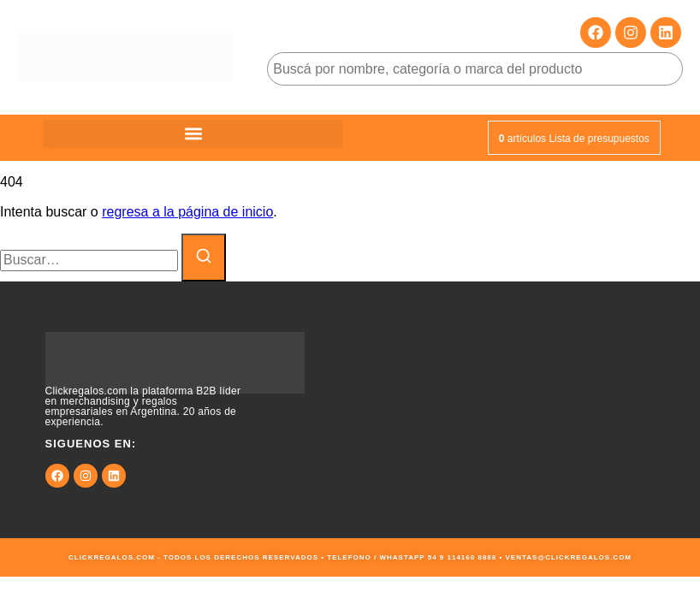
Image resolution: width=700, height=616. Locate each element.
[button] (193, 134)
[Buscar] (204, 258)
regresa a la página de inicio (187, 212)
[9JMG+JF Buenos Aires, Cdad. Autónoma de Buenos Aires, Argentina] (525, 410)
